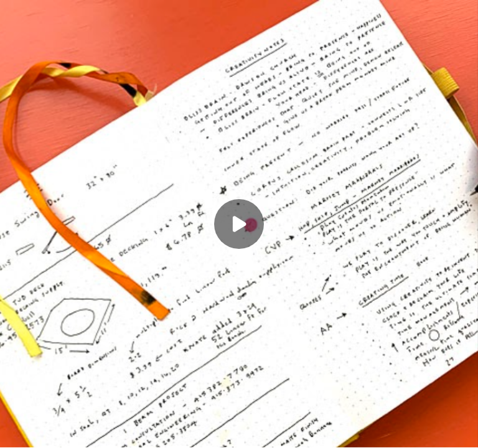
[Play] (239, 224)
